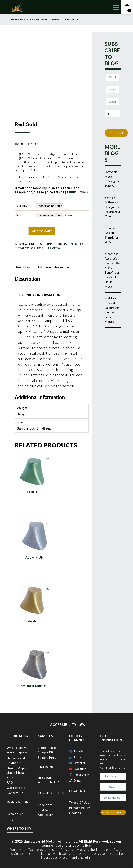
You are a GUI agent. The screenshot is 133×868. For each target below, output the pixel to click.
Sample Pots (47, 758)
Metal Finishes (17, 753)
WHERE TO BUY (19, 828)
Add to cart (42, 231)
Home (15, 19)
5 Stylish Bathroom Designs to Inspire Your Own (113, 207)
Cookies (75, 813)
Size (19, 215)
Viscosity (22, 206)
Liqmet (29, 841)
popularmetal (53, 19)
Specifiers (45, 805)
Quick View (47, 459)
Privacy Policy (79, 808)
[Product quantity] (22, 231)
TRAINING (46, 767)
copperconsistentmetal (64, 244)
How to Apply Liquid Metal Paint (17, 773)
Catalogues (15, 814)
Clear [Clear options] (69, 215)
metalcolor (31, 19)
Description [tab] (23, 267)
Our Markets (16, 788)
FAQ (10, 782)
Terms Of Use (79, 803)
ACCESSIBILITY (67, 725)
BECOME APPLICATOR (48, 780)
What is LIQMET (19, 748)
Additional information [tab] (53, 267)
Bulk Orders (78, 192)
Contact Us (15, 793)
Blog (10, 819)
